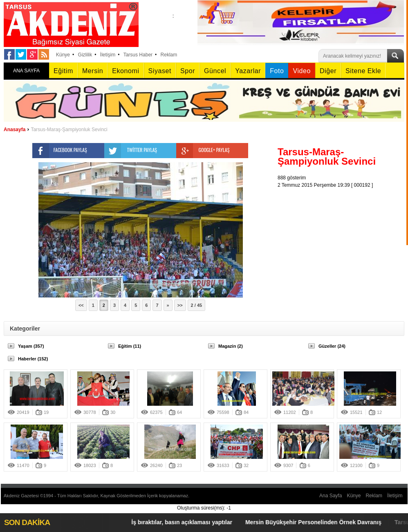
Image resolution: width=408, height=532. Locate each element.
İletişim (108, 55)
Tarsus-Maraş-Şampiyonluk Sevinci (69, 130)
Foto (277, 71)
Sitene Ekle (363, 71)
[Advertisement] (343, 240)
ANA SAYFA (26, 71)
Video (302, 71)
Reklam (169, 55)
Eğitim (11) (130, 346)
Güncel (215, 71)
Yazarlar (248, 71)
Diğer (328, 71)
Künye (63, 55)
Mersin (93, 71)
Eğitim (63, 71)
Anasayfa (15, 130)
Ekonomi (126, 71)
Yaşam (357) (31, 346)
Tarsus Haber (138, 55)
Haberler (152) (33, 359)
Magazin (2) (231, 346)
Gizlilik (85, 55)
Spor (188, 71)
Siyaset (160, 71)
